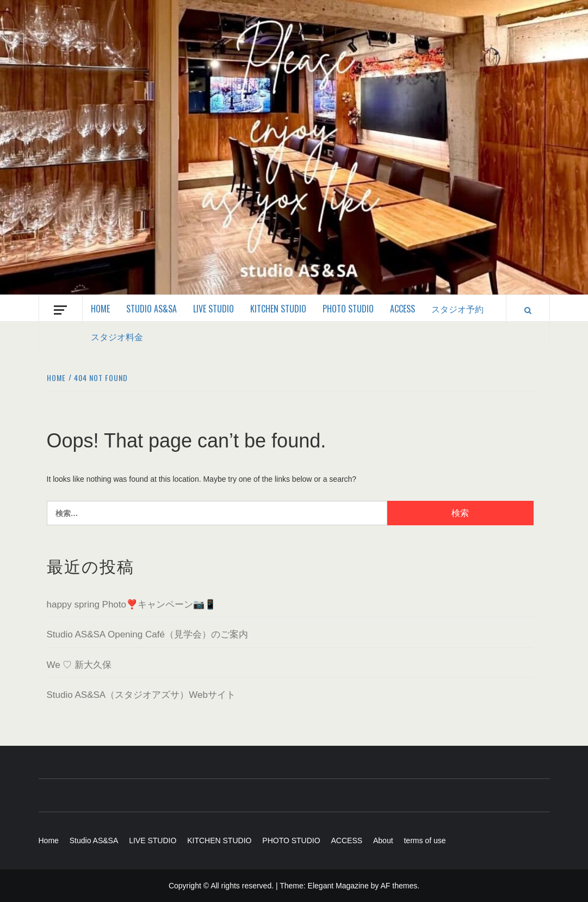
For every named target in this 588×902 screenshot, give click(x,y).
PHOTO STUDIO (348, 309)
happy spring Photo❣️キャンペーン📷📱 (132, 605)
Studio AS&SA (151, 309)
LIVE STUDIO (213, 309)
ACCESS (403, 309)
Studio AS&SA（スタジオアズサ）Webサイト (141, 695)
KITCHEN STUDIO (278, 309)
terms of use (425, 840)
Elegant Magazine (338, 886)
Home (100, 309)
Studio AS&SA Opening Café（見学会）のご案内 (147, 634)
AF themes (399, 886)
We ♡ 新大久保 (79, 665)
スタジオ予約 (457, 309)
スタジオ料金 (117, 336)
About (383, 840)
